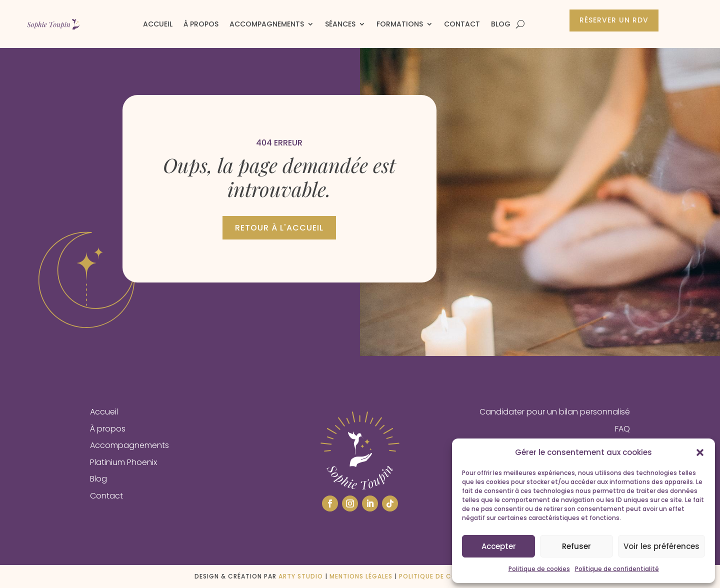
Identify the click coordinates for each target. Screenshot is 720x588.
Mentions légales (361, 576)
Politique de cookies (539, 569)
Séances (340, 24)
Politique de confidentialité (617, 569)
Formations (400, 24)
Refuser (576, 546)
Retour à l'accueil (279, 228)
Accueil (158, 24)
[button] (700, 452)
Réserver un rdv (614, 20)
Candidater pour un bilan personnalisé (555, 412)
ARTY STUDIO (301, 576)
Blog (501, 24)
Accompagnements (267, 24)
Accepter (499, 546)
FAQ (622, 429)
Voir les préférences (661, 546)
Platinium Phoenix (123, 462)
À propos (201, 24)
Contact (462, 24)
